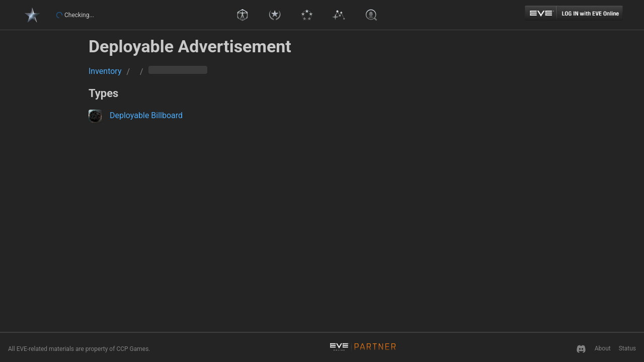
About (603, 348)
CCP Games (132, 349)
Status (627, 348)
